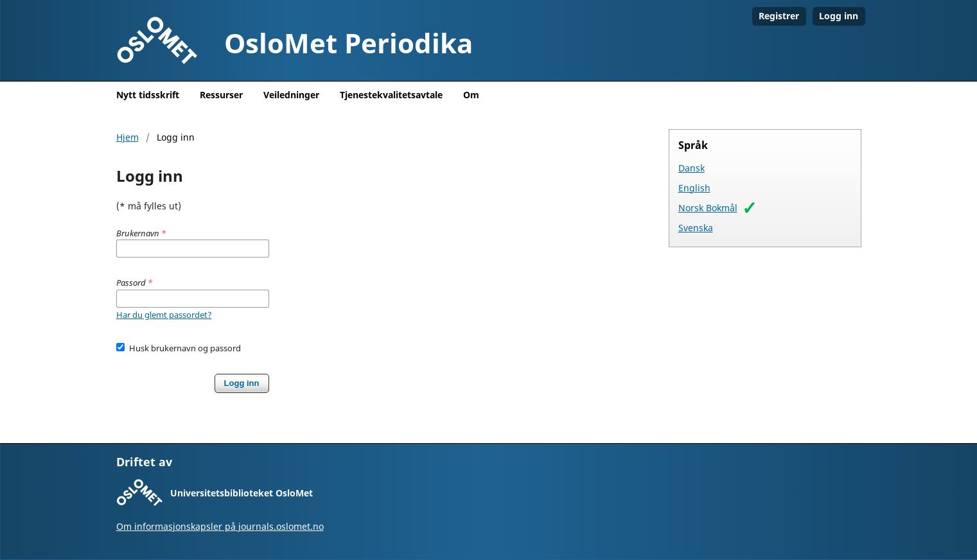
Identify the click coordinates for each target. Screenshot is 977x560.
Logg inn (839, 16)
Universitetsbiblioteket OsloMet (242, 493)
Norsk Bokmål (708, 208)
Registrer (779, 16)
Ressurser (221, 95)
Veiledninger (291, 95)
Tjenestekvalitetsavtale (391, 95)
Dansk (691, 168)
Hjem (128, 137)
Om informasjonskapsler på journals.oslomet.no (220, 526)
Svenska (696, 228)
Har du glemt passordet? (164, 315)
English (694, 188)
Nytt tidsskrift (148, 95)
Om (471, 95)
